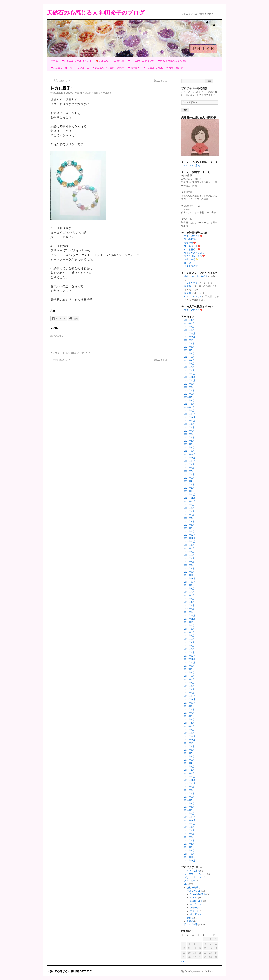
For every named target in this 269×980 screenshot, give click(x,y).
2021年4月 (189, 521)
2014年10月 (190, 783)
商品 (186, 884)
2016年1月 (189, 733)
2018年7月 (189, 632)
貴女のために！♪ (60, 81)
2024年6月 (189, 394)
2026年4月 (189, 320)
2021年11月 (190, 498)
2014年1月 (189, 814)
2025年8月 (189, 347)
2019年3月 (189, 605)
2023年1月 (189, 451)
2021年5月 (189, 518)
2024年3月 (189, 404)
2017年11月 (190, 659)
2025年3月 (189, 364)
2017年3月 (189, 686)
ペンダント (196, 914)
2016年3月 (189, 726)
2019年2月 (189, 609)
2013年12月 (190, 817)
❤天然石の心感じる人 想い (173, 61)
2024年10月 (190, 380)
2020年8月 (189, 548)
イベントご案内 (192, 165)
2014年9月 (189, 787)
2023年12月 (190, 414)
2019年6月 (189, 595)
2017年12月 (190, 656)
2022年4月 (189, 481)
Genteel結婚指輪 (198, 894)
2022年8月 (189, 468)
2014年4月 (189, 804)
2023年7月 (189, 431)
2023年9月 (189, 424)
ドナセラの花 (191, 266)
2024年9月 (189, 384)
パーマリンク (84, 353)
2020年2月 (189, 568)
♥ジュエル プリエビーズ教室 (109, 68)
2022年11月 (190, 458)
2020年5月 (189, 558)
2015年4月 (189, 763)
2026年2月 (189, 327)
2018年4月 (189, 642)
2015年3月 (189, 767)
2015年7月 (189, 753)
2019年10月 (190, 582)
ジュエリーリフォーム (195, 874)
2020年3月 (189, 565)
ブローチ (194, 911)
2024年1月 (189, 411)
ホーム (54, 61)
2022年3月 (189, 484)
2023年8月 (189, 427)
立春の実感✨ (191, 260)
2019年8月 (189, 589)
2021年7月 (189, 511)
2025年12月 (190, 333)
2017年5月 (189, 679)
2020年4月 (189, 562)
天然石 (190, 918)
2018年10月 (190, 622)
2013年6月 (189, 837)
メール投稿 (190, 881)
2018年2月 (189, 649)
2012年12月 (190, 857)
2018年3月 (189, 646)
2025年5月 (189, 357)
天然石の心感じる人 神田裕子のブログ (96, 13)
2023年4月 (189, 441)
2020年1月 (189, 572)
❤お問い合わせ (175, 68)
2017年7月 (189, 673)
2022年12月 (190, 454)
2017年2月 (189, 689)
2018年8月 (189, 629)
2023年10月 (190, 421)
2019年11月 (190, 579)
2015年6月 (189, 757)
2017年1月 (189, 693)
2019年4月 (189, 602)
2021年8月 (189, 508)
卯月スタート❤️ (192, 246)
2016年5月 (189, 720)
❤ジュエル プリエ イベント (77, 61)
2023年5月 (189, 437)
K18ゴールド (196, 901)
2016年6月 (189, 716)
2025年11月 (190, 337)
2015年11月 (190, 740)
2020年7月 (189, 552)
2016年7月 (189, 713)
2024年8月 (189, 387)
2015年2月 (189, 770)
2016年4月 (189, 723)
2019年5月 (189, 599)
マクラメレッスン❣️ (195, 256)
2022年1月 (189, 491)
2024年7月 (189, 390)
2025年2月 (189, 367)
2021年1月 (189, 532)
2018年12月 (190, 615)
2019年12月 (190, 575)
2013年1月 (189, 854)
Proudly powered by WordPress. (199, 971)
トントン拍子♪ (191, 283)
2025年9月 (189, 343)
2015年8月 (189, 750)
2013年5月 (189, 840)
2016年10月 (190, 703)
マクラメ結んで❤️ (193, 236)
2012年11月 (190, 861)
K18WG (194, 898)
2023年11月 (190, 417)
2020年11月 (190, 538)
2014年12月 (190, 777)
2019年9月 (189, 585)
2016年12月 (190, 696)
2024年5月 (189, 397)
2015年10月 (190, 743)
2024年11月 (190, 377)
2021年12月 (190, 495)
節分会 (188, 263)
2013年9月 (189, 827)
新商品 (190, 921)
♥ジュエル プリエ (153, 68)
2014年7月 (189, 793)
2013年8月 (189, 830)
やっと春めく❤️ (192, 249)
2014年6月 (189, 797)
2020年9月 (189, 545)
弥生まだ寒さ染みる (194, 253)
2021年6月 (189, 515)
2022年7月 (189, 471)
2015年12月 (190, 736)
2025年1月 (189, 370)
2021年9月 (189, 505)
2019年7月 (189, 592)
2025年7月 (189, 350)
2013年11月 (190, 820)
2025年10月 (190, 340)
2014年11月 (190, 780)
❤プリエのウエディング (141, 61)
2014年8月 (189, 790)
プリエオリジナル (193, 877)
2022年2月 (189, 488)
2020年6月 (189, 555)
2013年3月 (189, 847)
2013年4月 (189, 844)
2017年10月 (190, 662)
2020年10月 (190, 542)
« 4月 (184, 961)
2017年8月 (189, 669)
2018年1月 (189, 652)
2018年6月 (189, 636)
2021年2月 (189, 528)
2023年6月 (189, 434)
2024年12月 (190, 374)
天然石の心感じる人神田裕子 (97, 93)
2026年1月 (189, 330)
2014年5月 (189, 800)
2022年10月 (190, 461)
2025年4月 (189, 360)
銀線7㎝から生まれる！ (196, 276)
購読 (185, 110)
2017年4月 (189, 683)
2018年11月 (190, 619)
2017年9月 (189, 666)
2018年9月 (189, 626)
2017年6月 (189, 676)
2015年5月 (189, 760)
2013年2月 (189, 851)
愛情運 (188, 286)
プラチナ (194, 908)
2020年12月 (190, 535)
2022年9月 (189, 464)
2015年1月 (189, 773)
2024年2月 (189, 407)
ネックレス (196, 904)
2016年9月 (189, 706)
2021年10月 (190, 501)
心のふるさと (162, 81)
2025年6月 (189, 354)
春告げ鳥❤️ (190, 243)
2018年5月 (189, 639)
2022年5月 (189, 478)
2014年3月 (189, 807)
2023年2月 (189, 448)
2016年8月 (189, 709)
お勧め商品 (193, 887)
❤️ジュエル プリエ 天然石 (110, 61)
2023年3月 (189, 444)
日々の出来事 (70, 353)
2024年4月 (189, 401)
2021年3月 (189, 525)
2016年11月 (190, 699)
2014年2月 (189, 810)
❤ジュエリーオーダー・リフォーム (70, 68)
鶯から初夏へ (191, 239)
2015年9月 (189, 746)
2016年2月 (189, 730)
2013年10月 (190, 824)
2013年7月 (189, 834)
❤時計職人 (134, 68)
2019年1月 (189, 612)
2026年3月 (189, 323)
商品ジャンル (194, 891)
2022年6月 (189, 474)
